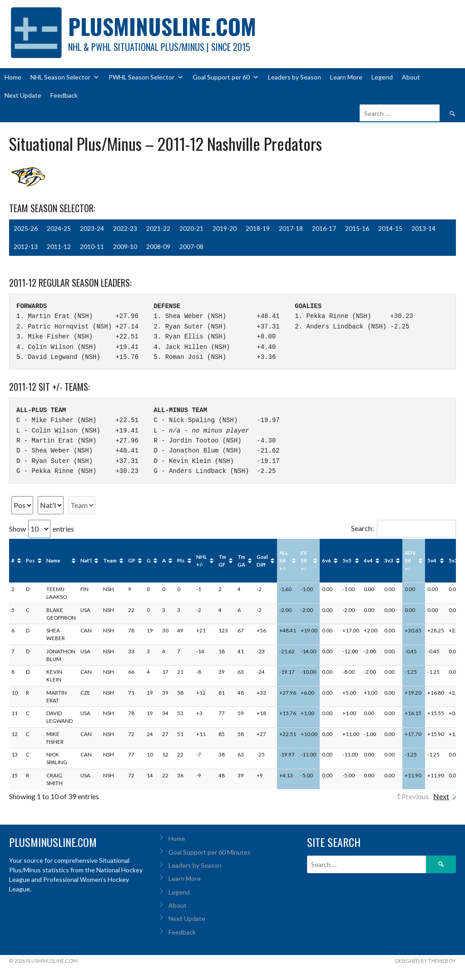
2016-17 (324, 228)
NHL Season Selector (65, 77)
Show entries (42, 529)
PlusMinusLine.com (162, 26)
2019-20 (225, 228)
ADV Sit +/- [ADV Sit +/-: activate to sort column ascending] (410, 561)
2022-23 (125, 228)
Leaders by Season (294, 77)
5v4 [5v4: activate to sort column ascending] (432, 560)
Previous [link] (415, 796)
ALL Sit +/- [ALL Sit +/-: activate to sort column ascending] (284, 561)
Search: (403, 528)
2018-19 (258, 228)
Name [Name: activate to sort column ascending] (53, 560)
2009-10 (125, 246)
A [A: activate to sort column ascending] (164, 560)
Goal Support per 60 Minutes (210, 852)
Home (13, 77)
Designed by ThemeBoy (425, 961)
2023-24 (92, 228)
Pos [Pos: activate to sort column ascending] (30, 560)
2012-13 (26, 246)
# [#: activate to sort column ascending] (13, 560)
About (411, 77)
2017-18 (291, 228)
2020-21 (191, 228)
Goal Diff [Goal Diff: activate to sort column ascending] (262, 561)
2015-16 (357, 228)
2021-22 (158, 228)
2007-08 (191, 246)
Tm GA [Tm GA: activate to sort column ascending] (241, 561)
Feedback (64, 95)
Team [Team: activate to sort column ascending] (110, 560)
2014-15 (390, 228)
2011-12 (59, 246)
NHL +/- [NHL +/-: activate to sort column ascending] (202, 561)
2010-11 (92, 246)
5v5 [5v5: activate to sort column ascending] (347, 560)
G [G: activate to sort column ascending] (149, 560)
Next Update (23, 95)
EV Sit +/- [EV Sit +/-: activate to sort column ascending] (304, 561)
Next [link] (441, 796)
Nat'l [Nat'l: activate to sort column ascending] (86, 560)
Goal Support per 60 (226, 77)
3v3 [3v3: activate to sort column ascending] (389, 560)
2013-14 (423, 228)
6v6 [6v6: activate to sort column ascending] (326, 560)
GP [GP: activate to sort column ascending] (132, 560)
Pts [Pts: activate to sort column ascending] (181, 560)
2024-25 (59, 228)
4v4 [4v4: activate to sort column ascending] (368, 560)
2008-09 (158, 246)
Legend (382, 77)
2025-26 (26, 228)
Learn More (346, 77)
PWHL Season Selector (146, 77)
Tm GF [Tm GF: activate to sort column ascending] (222, 561)
